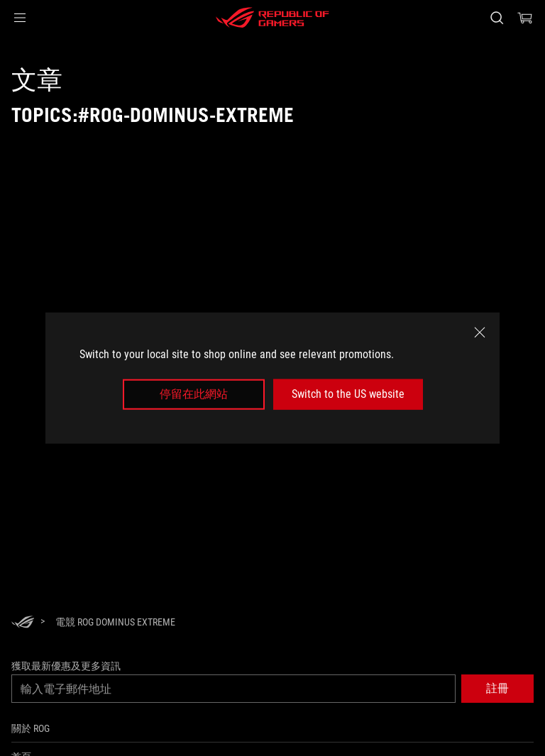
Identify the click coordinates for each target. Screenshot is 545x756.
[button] (20, 18)
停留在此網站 (194, 394)
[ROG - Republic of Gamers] (272, 18)
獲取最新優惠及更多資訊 (66, 666)
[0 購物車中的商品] (525, 18)
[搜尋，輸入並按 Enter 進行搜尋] (496, 18)
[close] (480, 333)
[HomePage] (23, 623)
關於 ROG (31, 728)
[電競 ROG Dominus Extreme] (115, 622)
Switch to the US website (348, 394)
